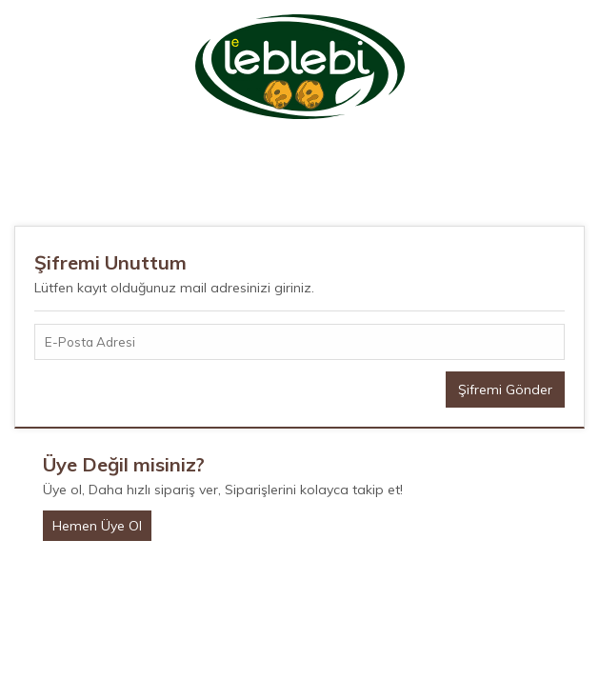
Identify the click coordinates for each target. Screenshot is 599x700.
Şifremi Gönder (505, 390)
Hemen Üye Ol (97, 526)
